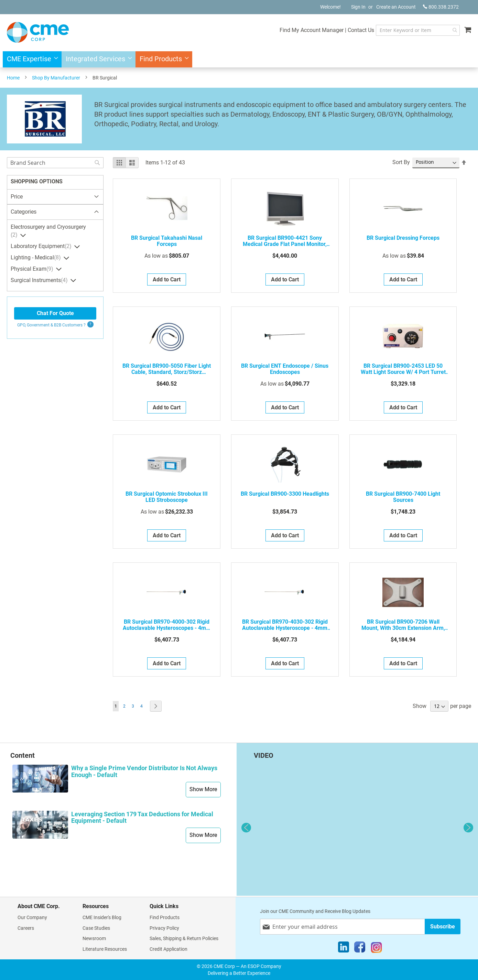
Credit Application (169, 949)
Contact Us (347, 30)
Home (13, 78)
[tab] (55, 212)
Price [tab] (17, 197)
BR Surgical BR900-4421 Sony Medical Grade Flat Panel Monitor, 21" (285, 241)
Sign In (358, 7)
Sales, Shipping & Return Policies (184, 938)
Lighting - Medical (37, 258)
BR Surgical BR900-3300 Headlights (285, 494)
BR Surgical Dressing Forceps (403, 238)
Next (468, 828)
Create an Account (396, 7)
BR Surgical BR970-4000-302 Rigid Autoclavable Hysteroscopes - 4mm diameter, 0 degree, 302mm (167, 625)
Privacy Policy (164, 928)
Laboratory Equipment (42, 246)
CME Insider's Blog (102, 917)
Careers (26, 928)
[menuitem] (30, 59)
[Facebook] (360, 949)
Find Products (165, 917)
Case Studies (96, 928)
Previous (246, 828)
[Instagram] (376, 949)
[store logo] (38, 32)
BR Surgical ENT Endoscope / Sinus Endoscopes (285, 369)
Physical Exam (33, 269)
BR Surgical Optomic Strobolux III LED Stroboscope (167, 497)
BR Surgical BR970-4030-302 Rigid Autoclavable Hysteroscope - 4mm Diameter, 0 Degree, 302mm (285, 625)
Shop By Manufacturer (56, 78)
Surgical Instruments (40, 280)
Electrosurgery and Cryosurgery (48, 231)
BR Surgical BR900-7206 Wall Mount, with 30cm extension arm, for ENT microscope (403, 625)
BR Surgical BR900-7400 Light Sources (403, 497)
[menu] (239, 59)
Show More (203, 789)
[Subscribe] (443, 927)
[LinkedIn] (344, 949)
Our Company (32, 917)
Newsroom (94, 938)
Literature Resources (105, 949)
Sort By (401, 162)
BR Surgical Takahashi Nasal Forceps (167, 241)
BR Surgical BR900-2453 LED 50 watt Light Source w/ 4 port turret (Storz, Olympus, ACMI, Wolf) (403, 369)
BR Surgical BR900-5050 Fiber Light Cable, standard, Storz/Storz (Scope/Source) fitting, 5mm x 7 (167, 369)
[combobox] (411, 30)
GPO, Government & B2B (51, 325)
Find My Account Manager (298, 30)
